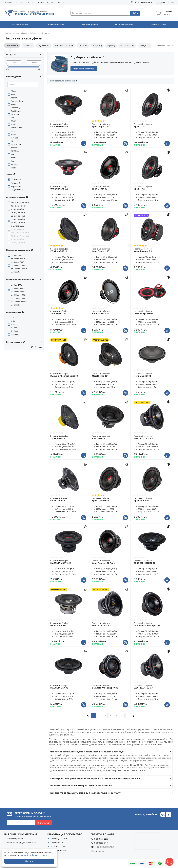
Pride (13, 161)
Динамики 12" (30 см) (64, 46)
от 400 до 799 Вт (18, 262)
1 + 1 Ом (15, 328)
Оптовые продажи (45, 2)
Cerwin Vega (16, 108)
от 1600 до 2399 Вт (19, 302)
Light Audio (16, 145)
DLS (13, 118)
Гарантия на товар (59, 847)
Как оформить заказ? (60, 851)
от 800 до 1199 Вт (19, 265)
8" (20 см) (111, 46)
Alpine (14, 91)
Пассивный (16, 179)
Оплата (30, 2)
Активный (16, 183)
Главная (8, 33)
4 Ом (13, 321)
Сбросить (38, 347)
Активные (28, 46)
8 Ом (13, 324)
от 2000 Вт (16, 272)
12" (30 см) (83, 46)
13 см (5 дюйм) (17, 229)
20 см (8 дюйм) (17, 209)
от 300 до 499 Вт (18, 288)
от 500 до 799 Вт (18, 292)
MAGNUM (15, 151)
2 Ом (13, 318)
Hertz (13, 135)
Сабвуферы (34, 33)
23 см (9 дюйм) (17, 239)
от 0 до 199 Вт (17, 255)
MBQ (13, 154)
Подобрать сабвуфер (84, 69)
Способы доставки (58, 839)
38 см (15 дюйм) (18, 219)
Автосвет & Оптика (124, 24)
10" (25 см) (97, 46)
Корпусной (16, 186)
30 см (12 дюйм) (18, 216)
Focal (13, 124)
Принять (29, 861)
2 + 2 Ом (15, 331)
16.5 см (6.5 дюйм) (19, 206)
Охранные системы (55, 24)
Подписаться (43, 823)
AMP (13, 94)
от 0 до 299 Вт (17, 285)
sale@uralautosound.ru (105, 847)
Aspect (14, 98)
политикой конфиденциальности (33, 855)
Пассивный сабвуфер (69, 125)
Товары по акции (158, 24)
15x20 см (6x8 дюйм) (20, 233)
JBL (12, 141)
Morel (14, 158)
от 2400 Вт (16, 305)
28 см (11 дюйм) (18, 243)
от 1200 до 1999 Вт (19, 269)
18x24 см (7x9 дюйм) (20, 236)
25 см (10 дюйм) (18, 213)
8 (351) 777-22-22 (101, 839)
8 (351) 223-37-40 (101, 843)
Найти (135, 13)
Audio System (17, 101)
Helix (13, 131)
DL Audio (15, 114)
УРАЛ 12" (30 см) (127, 46)
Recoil (14, 168)
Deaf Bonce (16, 111)
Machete (15, 148)
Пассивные (12, 46)
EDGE (13, 121)
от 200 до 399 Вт (18, 259)
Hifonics (14, 138)
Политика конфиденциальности (21, 843)
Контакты (60, 2)
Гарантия (8, 2)
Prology (14, 164)
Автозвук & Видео (21, 24)
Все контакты (98, 851)
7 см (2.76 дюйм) (18, 226)
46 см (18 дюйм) (18, 223)
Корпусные (145, 46)
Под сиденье (44, 46)
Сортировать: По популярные (62, 81)
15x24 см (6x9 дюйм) (20, 203)
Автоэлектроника (90, 24)
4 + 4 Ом (15, 334)
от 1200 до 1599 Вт (19, 298)
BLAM (14, 104)
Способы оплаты (58, 843)
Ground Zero (16, 128)
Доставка (19, 2)
